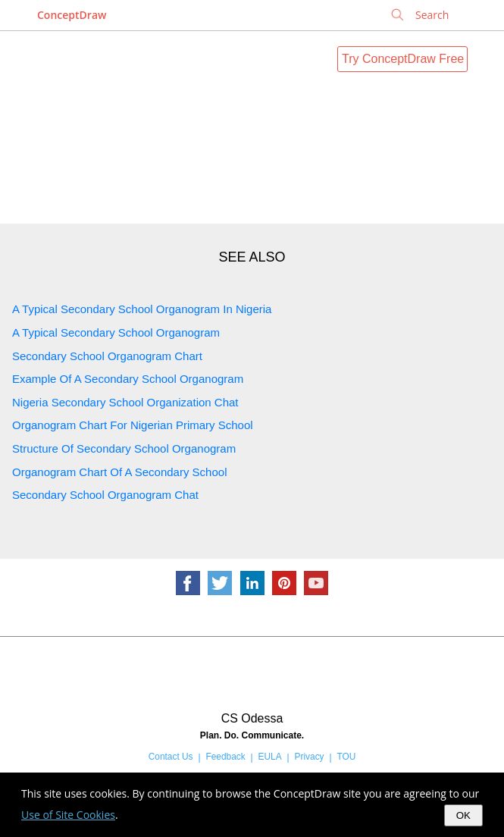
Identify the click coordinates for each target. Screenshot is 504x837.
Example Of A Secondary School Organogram (128, 379)
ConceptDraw (72, 15)
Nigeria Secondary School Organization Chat (125, 402)
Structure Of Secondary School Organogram (124, 448)
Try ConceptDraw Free (403, 59)
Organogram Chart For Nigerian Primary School (133, 425)
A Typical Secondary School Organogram (116, 332)
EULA (270, 757)
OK (463, 815)
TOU (346, 757)
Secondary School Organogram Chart (107, 356)
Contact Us (171, 757)
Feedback (225, 757)
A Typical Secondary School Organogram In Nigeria (142, 309)
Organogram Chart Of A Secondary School (119, 472)
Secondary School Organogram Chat (105, 495)
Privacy (310, 757)
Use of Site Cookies (68, 815)
